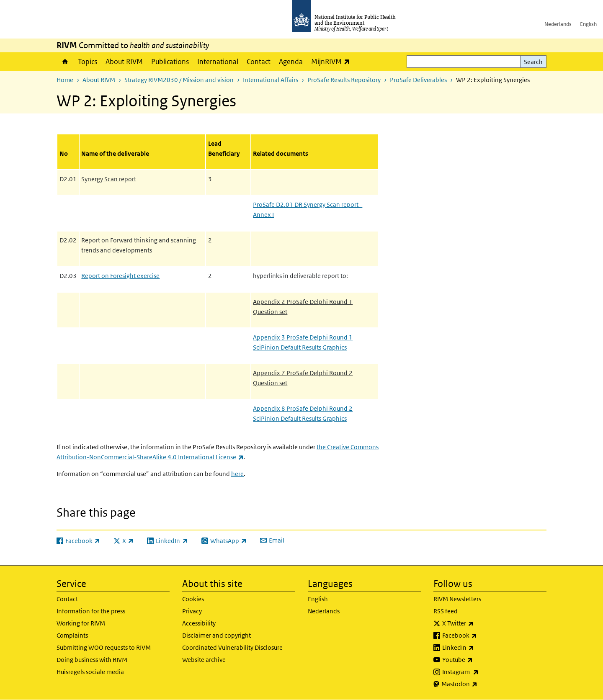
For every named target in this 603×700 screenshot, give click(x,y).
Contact (259, 62)
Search (533, 62)
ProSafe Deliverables (418, 80)
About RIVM (124, 62)
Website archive (204, 660)
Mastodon (481, 684)
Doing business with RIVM (92, 660)
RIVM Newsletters (457, 599)
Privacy (192, 611)
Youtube (479, 660)
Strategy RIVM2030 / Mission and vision (179, 80)
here (237, 474)
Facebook (482, 636)
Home (65, 62)
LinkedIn (480, 648)
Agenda (291, 62)
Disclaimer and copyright (216, 635)
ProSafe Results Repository (344, 80)
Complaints (72, 635)
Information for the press (91, 611)
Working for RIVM (81, 623)
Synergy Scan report (109, 179)
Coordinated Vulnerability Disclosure (232, 647)
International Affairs (271, 80)
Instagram (482, 672)
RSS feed (446, 611)
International (218, 62)
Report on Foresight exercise (120, 276)
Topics (88, 62)
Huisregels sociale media (90, 672)
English (588, 24)
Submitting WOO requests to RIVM (104, 647)
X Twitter (480, 623)
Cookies (193, 599)
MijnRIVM (333, 61)
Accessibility (199, 623)
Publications (170, 62)
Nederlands (558, 24)
